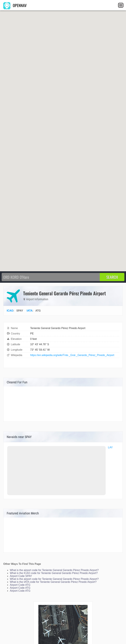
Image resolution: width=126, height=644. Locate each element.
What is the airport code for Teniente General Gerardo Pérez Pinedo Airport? (54, 570)
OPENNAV (15, 5)
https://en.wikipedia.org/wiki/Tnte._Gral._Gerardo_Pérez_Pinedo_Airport (72, 355)
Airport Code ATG (20, 585)
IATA (30, 311)
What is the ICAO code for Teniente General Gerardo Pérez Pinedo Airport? (54, 573)
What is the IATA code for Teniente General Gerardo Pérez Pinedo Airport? (53, 582)
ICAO (10, 311)
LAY (110, 447)
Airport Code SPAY (21, 576)
